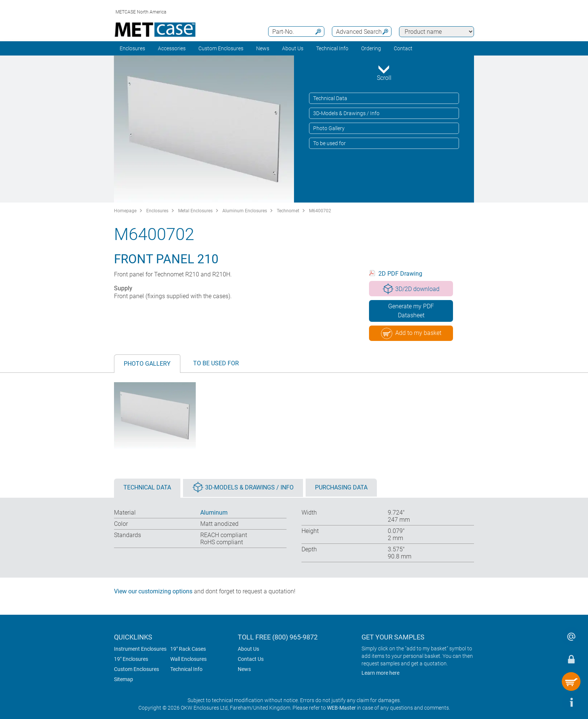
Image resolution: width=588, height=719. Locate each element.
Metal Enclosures (195, 211)
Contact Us (251, 659)
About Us (248, 649)
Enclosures (132, 48)
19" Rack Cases (188, 649)
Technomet (288, 211)
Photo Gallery (329, 128)
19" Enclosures (131, 659)
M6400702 (320, 211)
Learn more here (380, 673)
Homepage (125, 211)
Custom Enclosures (221, 48)
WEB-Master (341, 708)
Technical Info (186, 669)
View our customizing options (153, 591)
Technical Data (330, 98)
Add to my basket (411, 333)
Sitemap (124, 679)
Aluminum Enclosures (245, 211)
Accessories (172, 48)
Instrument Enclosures (140, 649)
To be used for (329, 143)
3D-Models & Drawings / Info (346, 113)
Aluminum (214, 513)
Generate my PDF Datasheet (411, 311)
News (263, 48)
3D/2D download (411, 289)
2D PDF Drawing (400, 274)
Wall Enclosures (188, 659)
